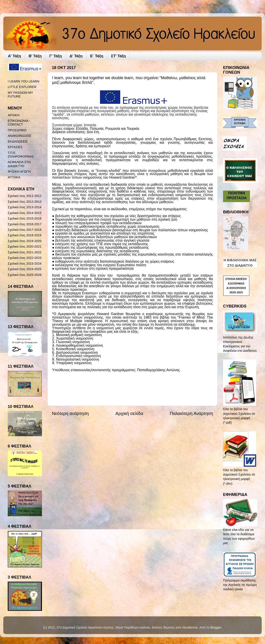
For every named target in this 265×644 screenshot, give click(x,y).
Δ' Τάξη (76, 56)
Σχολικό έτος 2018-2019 (25, 235)
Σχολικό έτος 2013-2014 (25, 207)
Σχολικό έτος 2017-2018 (25, 230)
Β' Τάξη (35, 56)
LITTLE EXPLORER (22, 87)
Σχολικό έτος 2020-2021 (25, 247)
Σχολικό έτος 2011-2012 (25, 196)
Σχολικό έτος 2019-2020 (25, 241)
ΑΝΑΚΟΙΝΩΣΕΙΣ (19, 136)
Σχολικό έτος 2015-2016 (25, 218)
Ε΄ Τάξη (97, 56)
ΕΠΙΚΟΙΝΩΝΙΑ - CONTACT (19, 123)
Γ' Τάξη (56, 56)
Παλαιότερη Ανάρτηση (191, 413)
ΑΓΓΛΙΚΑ (14, 177)
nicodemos (190, 627)
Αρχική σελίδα (129, 413)
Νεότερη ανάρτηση (70, 413)
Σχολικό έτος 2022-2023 (25, 258)
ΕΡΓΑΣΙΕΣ (15, 147)
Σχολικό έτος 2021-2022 (25, 252)
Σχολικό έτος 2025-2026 (25, 275)
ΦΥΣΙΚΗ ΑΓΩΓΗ (19, 172)
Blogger (216, 627)
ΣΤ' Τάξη (118, 56)
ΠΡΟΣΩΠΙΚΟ (17, 130)
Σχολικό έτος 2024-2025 (25, 269)
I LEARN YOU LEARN (24, 81)
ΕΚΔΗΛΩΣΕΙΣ (18, 141)
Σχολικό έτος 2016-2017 (25, 224)
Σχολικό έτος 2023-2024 (25, 264)
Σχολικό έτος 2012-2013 (25, 202)
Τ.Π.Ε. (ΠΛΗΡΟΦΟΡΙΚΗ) (21, 155)
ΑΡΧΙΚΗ (14, 115)
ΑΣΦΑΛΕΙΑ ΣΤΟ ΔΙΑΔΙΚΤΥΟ (19, 164)
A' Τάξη (14, 56)
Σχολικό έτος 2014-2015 (25, 213)
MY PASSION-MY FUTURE (20, 95)
